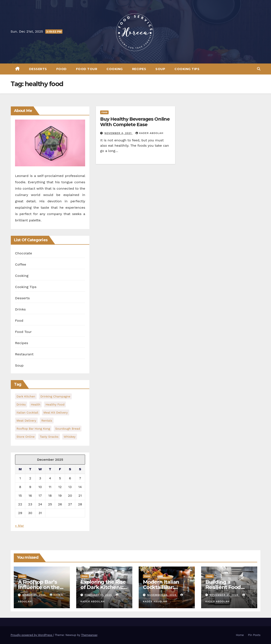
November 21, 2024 (225, 595)
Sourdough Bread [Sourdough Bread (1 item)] (68, 429)
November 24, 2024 (162, 595)
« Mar (19, 526)
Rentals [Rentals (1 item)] (47, 421)
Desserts (38, 69)
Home (240, 635)
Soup (160, 69)
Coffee (21, 264)
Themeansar (89, 635)
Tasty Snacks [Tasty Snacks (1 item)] (49, 437)
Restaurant (24, 354)
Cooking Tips (187, 69)
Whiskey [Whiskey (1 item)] (70, 437)
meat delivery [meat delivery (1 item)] (26, 421)
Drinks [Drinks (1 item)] (21, 404)
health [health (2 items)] (36, 404)
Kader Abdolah (149, 133)
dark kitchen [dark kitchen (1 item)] (26, 396)
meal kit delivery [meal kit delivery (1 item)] (55, 412)
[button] (259, 69)
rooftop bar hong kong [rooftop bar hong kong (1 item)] (33, 429)
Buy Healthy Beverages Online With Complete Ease (135, 122)
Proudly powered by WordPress (32, 635)
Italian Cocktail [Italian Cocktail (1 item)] (27, 412)
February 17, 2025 (99, 595)
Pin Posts (254, 635)
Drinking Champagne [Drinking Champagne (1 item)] (55, 396)
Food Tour (87, 69)
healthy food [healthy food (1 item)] (55, 404)
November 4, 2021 (118, 133)
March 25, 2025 (35, 595)
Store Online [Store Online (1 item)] (26, 437)
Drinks (20, 309)
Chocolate (24, 253)
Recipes (139, 69)
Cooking (115, 69)
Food (62, 69)
